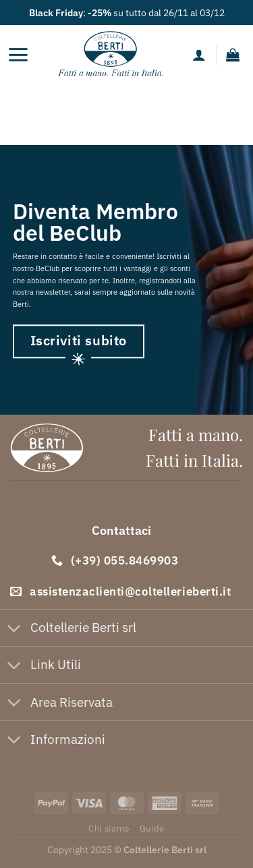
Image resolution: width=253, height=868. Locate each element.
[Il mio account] (199, 55)
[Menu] (18, 55)
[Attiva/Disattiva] (15, 629)
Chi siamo (109, 828)
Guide (152, 828)
